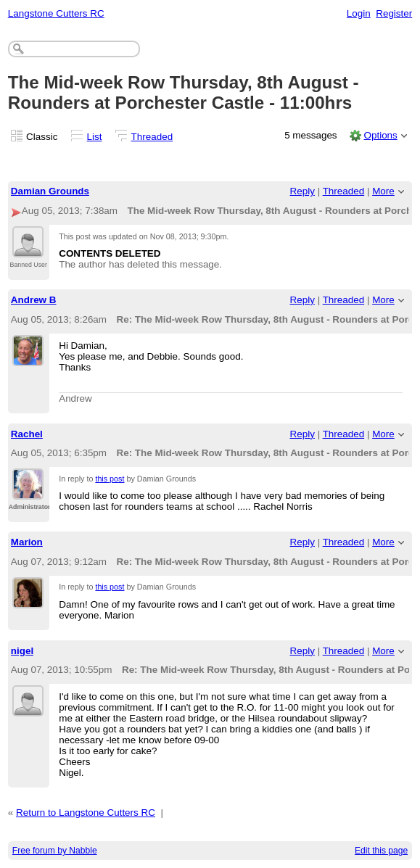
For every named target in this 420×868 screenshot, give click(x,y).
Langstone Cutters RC (56, 13)
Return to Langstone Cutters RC (86, 813)
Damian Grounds (50, 191)
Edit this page (381, 851)
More (383, 191)
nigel (22, 651)
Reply (302, 191)
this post (110, 479)
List (95, 137)
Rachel (27, 434)
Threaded (152, 137)
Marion (27, 542)
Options (380, 135)
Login (359, 13)
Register (394, 13)
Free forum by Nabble (55, 851)
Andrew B (34, 300)
